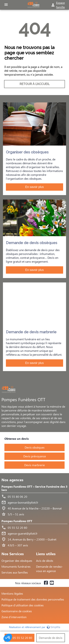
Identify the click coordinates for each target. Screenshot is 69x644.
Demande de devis (51, 638)
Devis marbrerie (34, 465)
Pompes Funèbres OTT (17, 521)
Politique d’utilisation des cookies (23, 605)
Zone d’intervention (14, 617)
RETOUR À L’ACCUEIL (35, 84)
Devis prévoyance (35, 456)
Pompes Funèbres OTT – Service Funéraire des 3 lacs (34, 488)
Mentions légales (12, 593)
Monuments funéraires (16, 566)
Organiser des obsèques (17, 561)
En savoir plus (34, 187)
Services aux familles (15, 572)
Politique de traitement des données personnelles (33, 599)
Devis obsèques (35, 447)
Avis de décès (45, 561)
